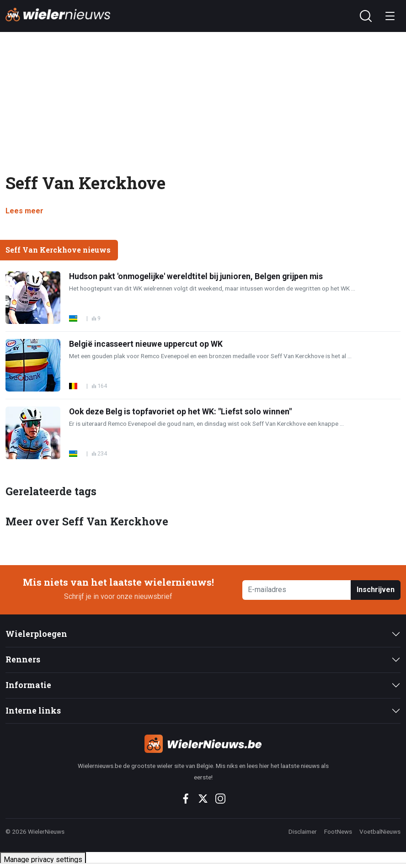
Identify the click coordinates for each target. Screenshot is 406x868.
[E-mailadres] (297, 590)
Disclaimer (303, 831)
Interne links (33, 711)
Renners (23, 659)
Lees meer (24, 211)
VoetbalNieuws (380, 831)
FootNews (338, 831)
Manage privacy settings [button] (43, 860)
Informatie (28, 685)
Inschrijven (376, 590)
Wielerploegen (36, 634)
